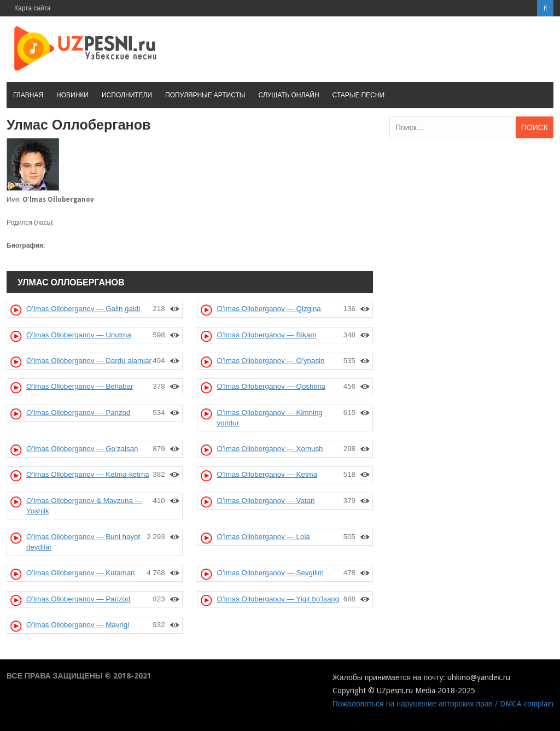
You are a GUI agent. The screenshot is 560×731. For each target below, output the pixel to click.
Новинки (72, 95)
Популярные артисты (205, 95)
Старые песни (358, 95)
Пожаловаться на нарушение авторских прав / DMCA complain (443, 704)
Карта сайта (33, 8)
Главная (28, 95)
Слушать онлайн (288, 95)
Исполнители (127, 95)
